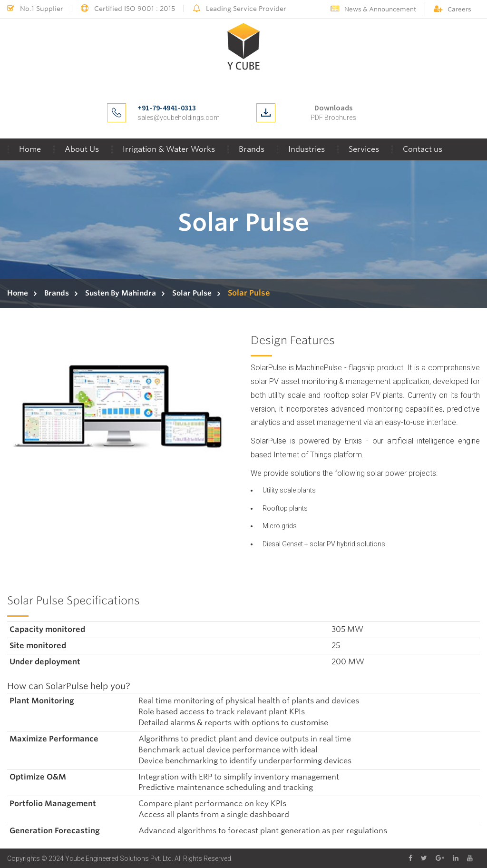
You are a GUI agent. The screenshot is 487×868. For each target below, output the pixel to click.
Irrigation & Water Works (169, 149)
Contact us (423, 149)
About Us (82, 149)
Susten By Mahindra (121, 293)
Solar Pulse (192, 293)
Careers (453, 9)
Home (30, 149)
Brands (252, 149)
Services (364, 149)
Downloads (333, 108)
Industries (307, 149)
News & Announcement (373, 9)
